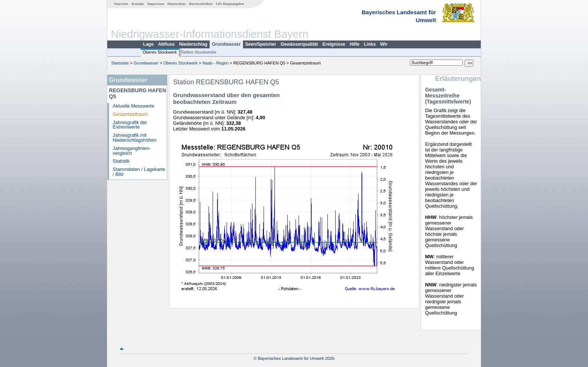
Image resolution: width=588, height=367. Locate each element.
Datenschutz (177, 4)
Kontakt (138, 4)
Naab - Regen (216, 63)
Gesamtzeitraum (130, 114)
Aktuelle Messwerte (134, 106)
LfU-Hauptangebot (230, 4)
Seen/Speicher (261, 44)
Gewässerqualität (299, 44)
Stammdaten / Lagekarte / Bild (139, 172)
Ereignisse (334, 44)
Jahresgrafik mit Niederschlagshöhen (135, 138)
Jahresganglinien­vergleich (132, 151)
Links (370, 44)
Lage (148, 44)
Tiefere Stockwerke (199, 52)
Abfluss (166, 44)
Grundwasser (226, 44)
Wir (384, 44)
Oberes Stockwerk (160, 52)
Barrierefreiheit (201, 4)
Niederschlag (193, 44)
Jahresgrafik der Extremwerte (130, 125)
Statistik (121, 161)
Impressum (156, 4)
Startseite (121, 4)
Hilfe (355, 44)
